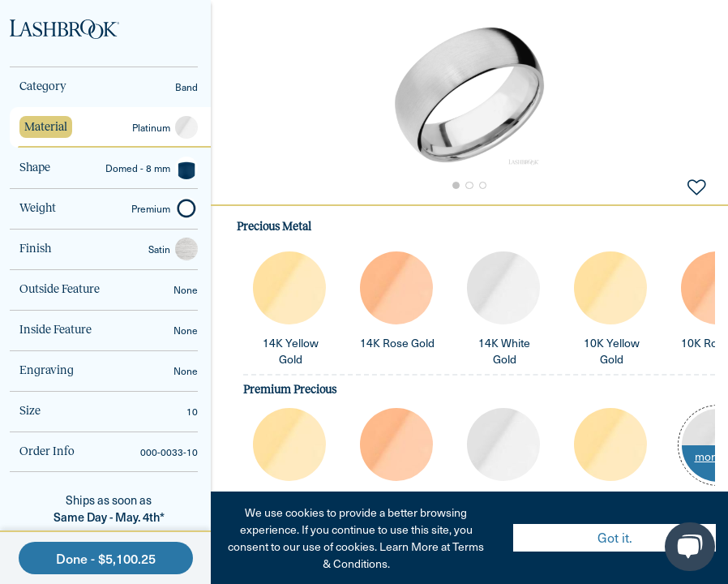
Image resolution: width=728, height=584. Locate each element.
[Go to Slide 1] (455, 186)
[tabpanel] (469, 394)
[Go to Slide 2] (469, 186)
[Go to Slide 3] (484, 186)
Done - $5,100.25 (106, 558)
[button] (469, 95)
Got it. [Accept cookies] (615, 537)
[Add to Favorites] (696, 186)
